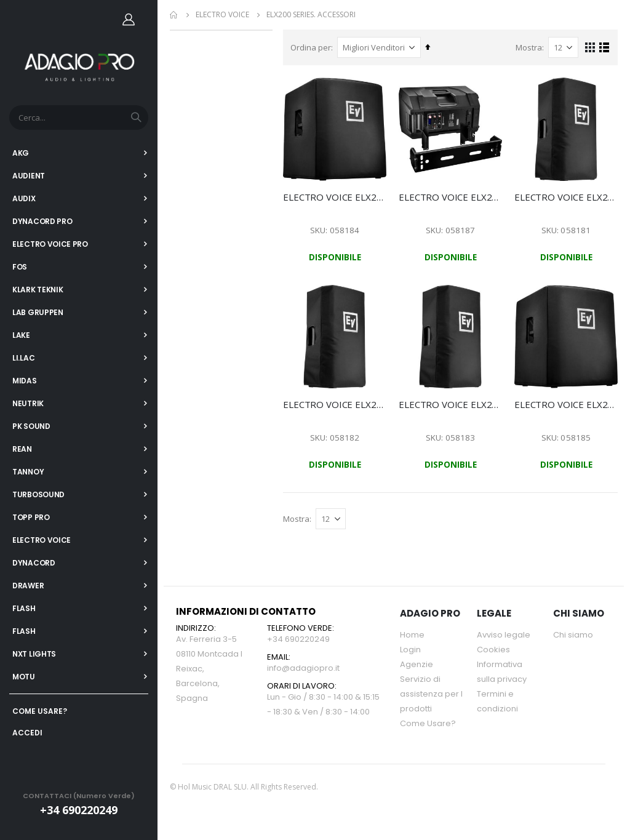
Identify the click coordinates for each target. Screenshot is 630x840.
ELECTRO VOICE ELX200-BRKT (451, 196)
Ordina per (313, 47)
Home (174, 15)
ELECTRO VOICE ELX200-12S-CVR (336, 196)
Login (410, 650)
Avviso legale (504, 635)
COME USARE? (40, 711)
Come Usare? (428, 723)
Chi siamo (573, 635)
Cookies (493, 650)
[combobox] (79, 118)
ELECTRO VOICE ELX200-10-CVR (566, 196)
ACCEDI (27, 733)
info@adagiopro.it (303, 668)
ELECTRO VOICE (222, 15)
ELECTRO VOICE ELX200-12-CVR (336, 404)
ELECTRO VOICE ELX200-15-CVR (451, 404)
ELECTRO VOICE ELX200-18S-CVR (566, 404)
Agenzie (417, 664)
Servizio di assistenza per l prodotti (431, 694)
